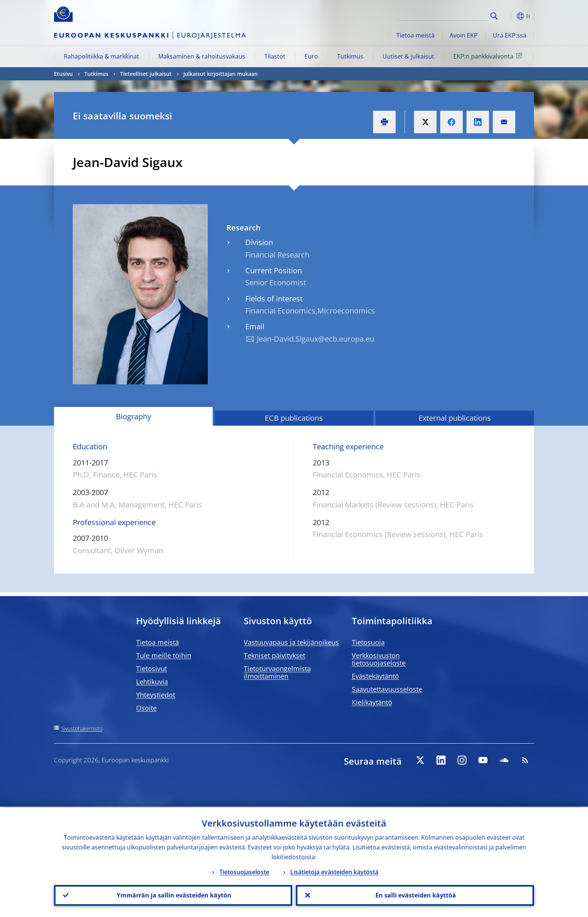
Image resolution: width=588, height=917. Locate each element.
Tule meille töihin (164, 655)
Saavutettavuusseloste (387, 689)
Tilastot (275, 56)
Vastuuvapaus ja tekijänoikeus (291, 642)
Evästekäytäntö (375, 676)
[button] (508, 16)
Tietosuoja (368, 642)
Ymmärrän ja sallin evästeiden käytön (173, 895)
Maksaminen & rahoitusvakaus (202, 56)
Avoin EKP (464, 35)
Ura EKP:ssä (510, 35)
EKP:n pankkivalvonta (489, 56)
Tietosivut (151, 669)
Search (494, 16)
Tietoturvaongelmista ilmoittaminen (277, 672)
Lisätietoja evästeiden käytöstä (334, 871)
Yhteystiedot (156, 695)
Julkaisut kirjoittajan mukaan (220, 74)
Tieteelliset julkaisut (146, 74)
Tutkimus (350, 56)
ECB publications (294, 418)
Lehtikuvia (152, 682)
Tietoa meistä (415, 35)
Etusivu (63, 74)
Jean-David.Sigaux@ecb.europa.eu (316, 339)
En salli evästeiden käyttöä (415, 895)
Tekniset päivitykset (274, 655)
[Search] (450, 15)
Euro (311, 56)
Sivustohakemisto (82, 728)
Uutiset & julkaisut (408, 56)
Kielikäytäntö (372, 702)
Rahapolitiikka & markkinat (101, 56)
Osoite (146, 708)
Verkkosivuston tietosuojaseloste (379, 659)
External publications (455, 418)
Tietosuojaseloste (244, 871)
